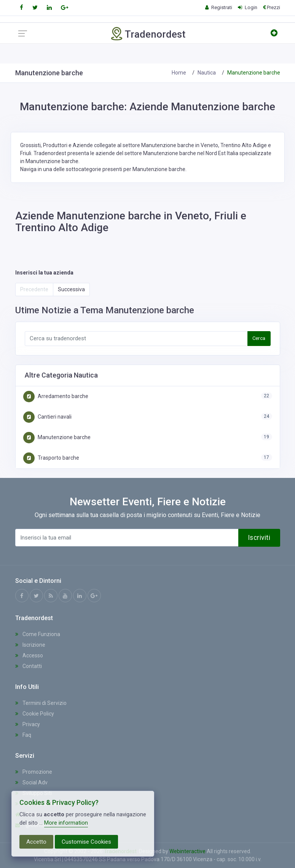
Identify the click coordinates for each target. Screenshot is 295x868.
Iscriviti (259, 538)
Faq (23, 735)
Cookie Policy (35, 714)
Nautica (207, 73)
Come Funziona (38, 634)
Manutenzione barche (57, 437)
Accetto (36, 842)
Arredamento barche (56, 396)
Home (179, 73)
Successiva (71, 289)
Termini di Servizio (41, 703)
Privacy (28, 724)
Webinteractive (188, 851)
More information (66, 823)
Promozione (34, 772)
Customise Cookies (86, 842)
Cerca (259, 338)
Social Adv (31, 782)
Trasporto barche (51, 458)
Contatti (29, 666)
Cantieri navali (47, 417)
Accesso (29, 655)
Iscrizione (30, 645)
